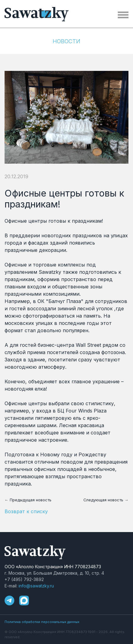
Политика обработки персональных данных (42, 622)
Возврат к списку (26, 511)
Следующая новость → (106, 500)
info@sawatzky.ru (36, 586)
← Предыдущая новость (28, 500)
